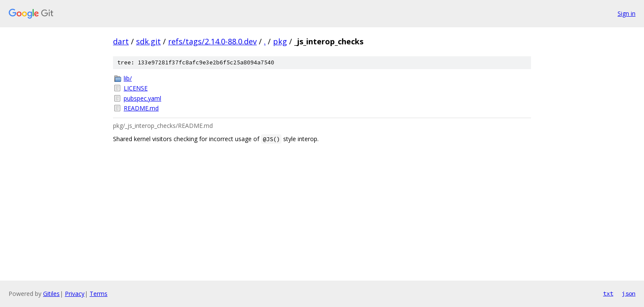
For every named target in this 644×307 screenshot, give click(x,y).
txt (608, 293)
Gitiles (51, 294)
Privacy (75, 294)
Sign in (627, 13)
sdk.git (148, 41)
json (629, 293)
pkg (280, 41)
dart (121, 41)
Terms (99, 294)
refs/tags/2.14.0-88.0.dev (212, 41)
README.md (141, 108)
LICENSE (136, 88)
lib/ (128, 78)
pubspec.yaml (142, 98)
